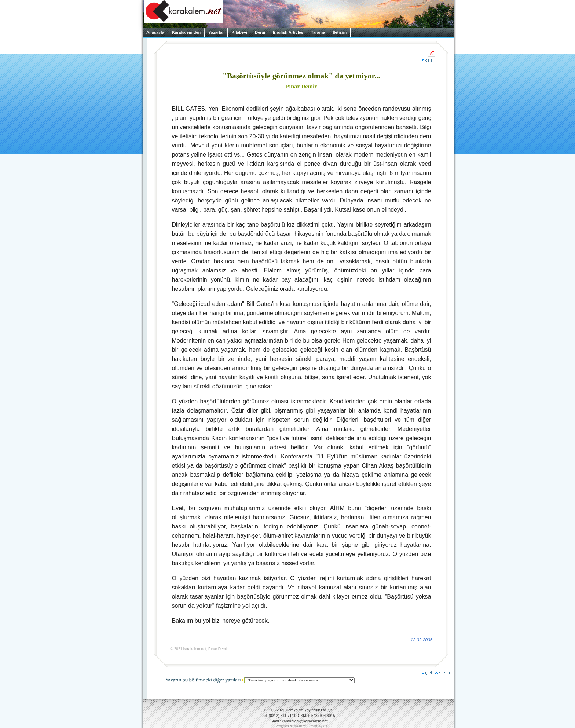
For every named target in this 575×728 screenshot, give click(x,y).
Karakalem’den (186, 32)
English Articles (288, 32)
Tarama (318, 32)
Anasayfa (155, 32)
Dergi (260, 32)
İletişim (340, 32)
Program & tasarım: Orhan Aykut (301, 726)
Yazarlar (216, 32)
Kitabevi (239, 32)
